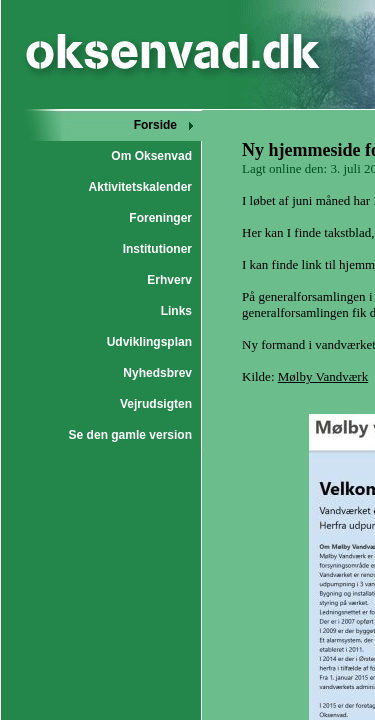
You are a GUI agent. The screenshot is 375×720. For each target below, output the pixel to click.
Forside (155, 125)
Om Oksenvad (151, 156)
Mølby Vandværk (323, 376)
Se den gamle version (130, 435)
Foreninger (160, 218)
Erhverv (169, 280)
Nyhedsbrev (157, 373)
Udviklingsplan (149, 342)
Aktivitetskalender (140, 187)
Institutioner (157, 249)
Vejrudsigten (156, 404)
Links (176, 311)
